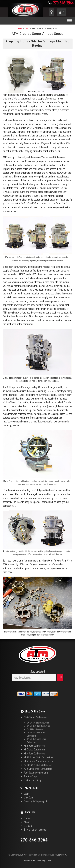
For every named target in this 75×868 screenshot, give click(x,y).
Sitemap (28, 826)
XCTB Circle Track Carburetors (38, 765)
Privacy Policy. (61, 855)
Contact (27, 818)
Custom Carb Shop (33, 780)
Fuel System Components (36, 773)
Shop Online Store (35, 711)
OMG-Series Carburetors (36, 717)
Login (26, 794)
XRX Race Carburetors (35, 753)
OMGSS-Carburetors (35, 729)
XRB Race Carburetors (35, 746)
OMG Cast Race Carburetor (38, 723)
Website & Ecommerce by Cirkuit (38, 860)
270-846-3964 (63, 3)
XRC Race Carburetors (34, 749)
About (27, 822)
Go (60, 677)
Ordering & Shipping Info (36, 801)
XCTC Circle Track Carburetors (38, 769)
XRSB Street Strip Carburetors (38, 757)
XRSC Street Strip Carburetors (38, 761)
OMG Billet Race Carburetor (38, 726)
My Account (31, 788)
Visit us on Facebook (35, 830)
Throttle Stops (31, 776)
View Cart (28, 797)
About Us (30, 812)
